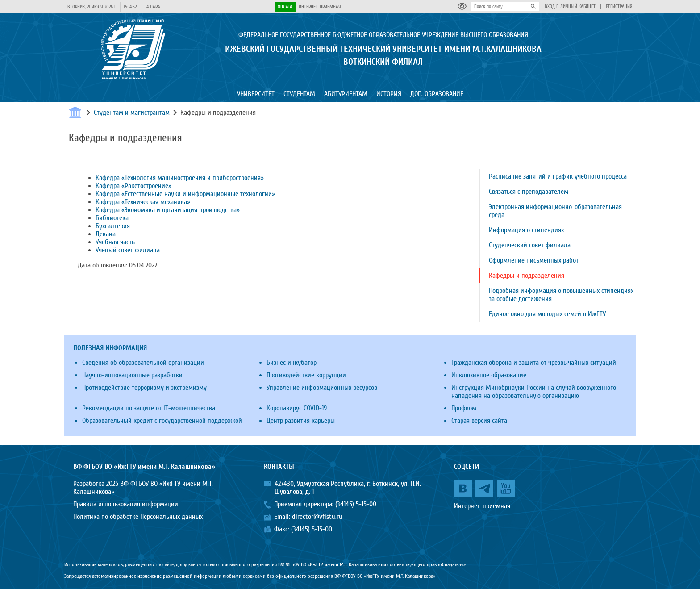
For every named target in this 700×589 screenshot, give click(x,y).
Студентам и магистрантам (132, 113)
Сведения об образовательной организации (143, 363)
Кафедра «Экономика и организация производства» (168, 210)
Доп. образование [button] (437, 94)
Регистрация (619, 6)
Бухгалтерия (113, 226)
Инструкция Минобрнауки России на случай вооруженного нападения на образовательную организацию (534, 392)
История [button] (389, 94)
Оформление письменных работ (534, 260)
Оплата (285, 7)
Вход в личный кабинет (570, 6)
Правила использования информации (126, 504)
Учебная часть (115, 242)
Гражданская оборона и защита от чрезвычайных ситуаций (534, 363)
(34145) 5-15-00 (356, 504)
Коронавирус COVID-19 (297, 408)
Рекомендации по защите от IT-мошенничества (149, 408)
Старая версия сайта (479, 421)
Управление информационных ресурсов (322, 388)
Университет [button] (256, 94)
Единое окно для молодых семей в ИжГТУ (547, 314)
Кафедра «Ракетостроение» (133, 186)
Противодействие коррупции (306, 375)
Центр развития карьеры (301, 421)
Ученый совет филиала (128, 250)
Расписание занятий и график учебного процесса (558, 176)
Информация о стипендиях (526, 230)
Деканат (107, 234)
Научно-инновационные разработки (132, 375)
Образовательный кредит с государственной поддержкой (162, 421)
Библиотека (112, 218)
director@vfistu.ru (317, 517)
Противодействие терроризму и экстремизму (144, 388)
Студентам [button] (299, 94)
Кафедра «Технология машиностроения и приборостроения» (180, 178)
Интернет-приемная (320, 7)
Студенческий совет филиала (530, 245)
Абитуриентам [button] (346, 94)
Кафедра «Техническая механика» (143, 202)
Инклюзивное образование (489, 375)
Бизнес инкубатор (292, 363)
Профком (464, 408)
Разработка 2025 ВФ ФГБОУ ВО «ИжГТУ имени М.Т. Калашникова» (143, 488)
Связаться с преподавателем (529, 192)
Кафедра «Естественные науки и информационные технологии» (185, 194)
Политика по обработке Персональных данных (138, 517)
